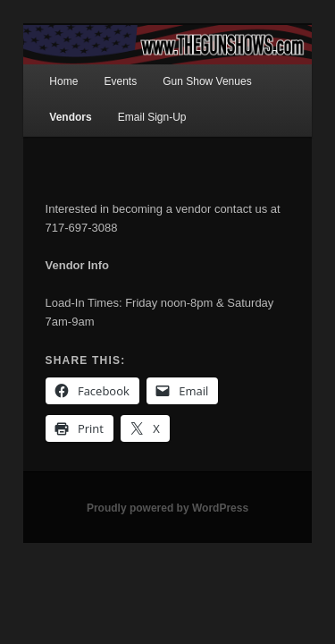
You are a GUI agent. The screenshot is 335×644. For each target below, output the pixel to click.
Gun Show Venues (187, 65)
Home (44, 65)
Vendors (50, 100)
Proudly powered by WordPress (167, 472)
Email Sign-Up (133, 100)
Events (100, 65)
